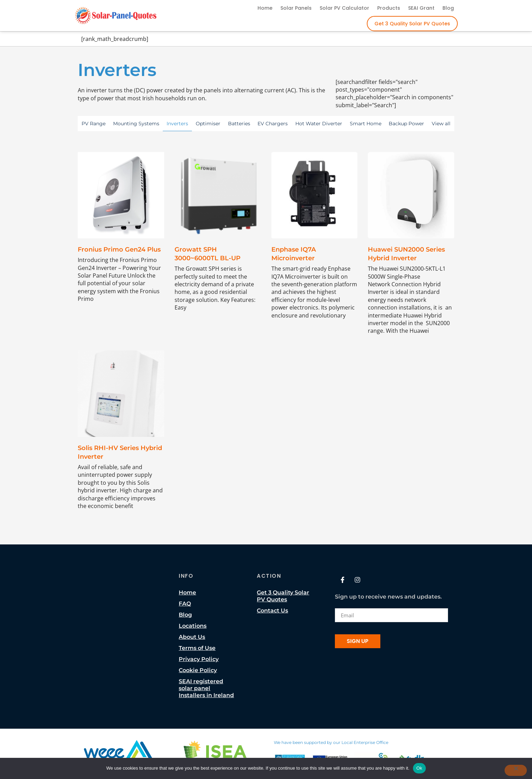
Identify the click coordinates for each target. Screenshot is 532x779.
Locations (193, 626)
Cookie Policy (198, 670)
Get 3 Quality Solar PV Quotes (412, 24)
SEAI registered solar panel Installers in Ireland (206, 688)
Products (389, 8)
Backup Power (406, 124)
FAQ (185, 604)
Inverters (177, 124)
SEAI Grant (421, 8)
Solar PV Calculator (344, 8)
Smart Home (366, 124)
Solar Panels (296, 8)
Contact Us (272, 611)
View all (441, 124)
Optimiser (208, 124)
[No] (516, 770)
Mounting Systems (136, 124)
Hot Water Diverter (319, 124)
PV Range (94, 124)
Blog (448, 8)
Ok (419, 768)
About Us (192, 637)
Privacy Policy (199, 659)
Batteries (239, 124)
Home (265, 8)
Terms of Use (197, 648)
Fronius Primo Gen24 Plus (119, 249)
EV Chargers (273, 124)
